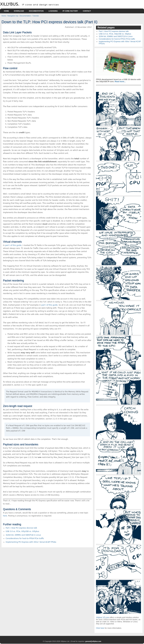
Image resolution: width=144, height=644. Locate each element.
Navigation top (13, 16)
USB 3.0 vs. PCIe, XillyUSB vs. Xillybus (22, 531)
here (5, 516)
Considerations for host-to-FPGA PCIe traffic (25, 538)
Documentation (36, 11)
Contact (87, 11)
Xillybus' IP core (103, 617)
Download (19, 11)
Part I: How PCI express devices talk (21, 528)
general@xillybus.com (93, 641)
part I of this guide (13, 245)
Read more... (120, 82)
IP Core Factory (70, 11)
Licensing (53, 11)
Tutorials (36, 16)
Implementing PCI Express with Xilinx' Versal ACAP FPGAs (31, 542)
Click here (100, 628)
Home (6, 11)
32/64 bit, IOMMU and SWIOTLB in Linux (23, 535)
